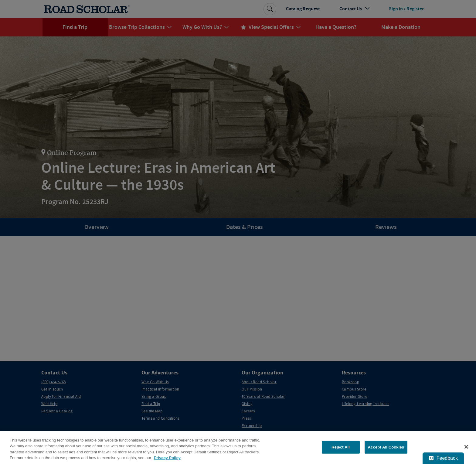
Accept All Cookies (386, 447)
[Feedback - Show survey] (443, 458)
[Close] (466, 447)
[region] (238, 448)
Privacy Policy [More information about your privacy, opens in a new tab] (167, 458)
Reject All (341, 447)
